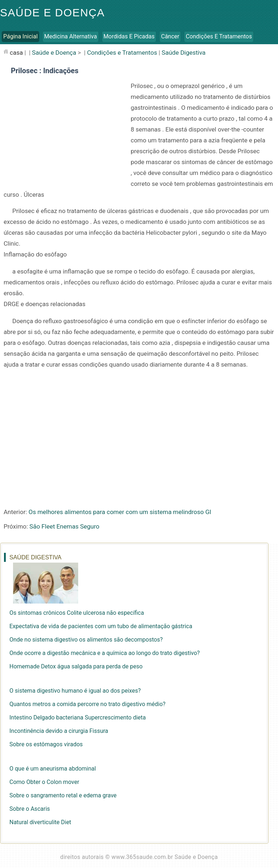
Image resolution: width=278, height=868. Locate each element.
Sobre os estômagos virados (46, 744)
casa (16, 53)
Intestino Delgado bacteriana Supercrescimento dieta (78, 717)
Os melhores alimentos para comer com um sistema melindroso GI (120, 512)
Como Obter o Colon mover (44, 782)
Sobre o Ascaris (30, 809)
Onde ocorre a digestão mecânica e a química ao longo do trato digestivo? (105, 653)
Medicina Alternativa (71, 36)
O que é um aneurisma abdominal (53, 769)
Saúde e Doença (52, 12)
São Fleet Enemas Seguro (64, 526)
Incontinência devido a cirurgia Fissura (59, 731)
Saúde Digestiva (184, 53)
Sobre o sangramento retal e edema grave (63, 795)
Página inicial (20, 36)
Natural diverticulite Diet (40, 822)
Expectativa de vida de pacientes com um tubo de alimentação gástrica (101, 626)
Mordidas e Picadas (129, 36)
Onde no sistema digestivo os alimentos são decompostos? (86, 640)
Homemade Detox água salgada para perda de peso (76, 666)
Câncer (170, 36)
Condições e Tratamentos (219, 36)
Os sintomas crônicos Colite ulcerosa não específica (77, 613)
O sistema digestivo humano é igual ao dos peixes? (75, 691)
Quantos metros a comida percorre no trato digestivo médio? (87, 704)
